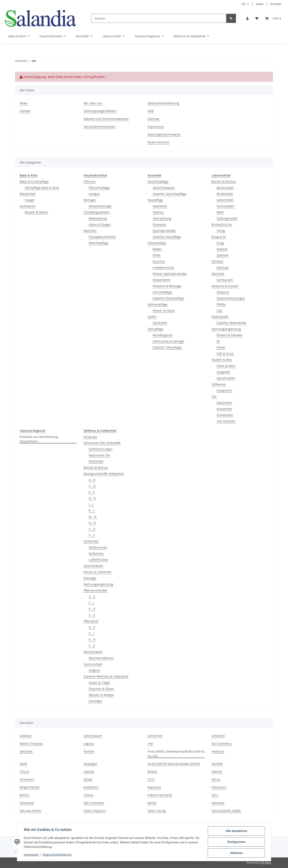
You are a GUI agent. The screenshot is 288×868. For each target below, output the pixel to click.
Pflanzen (90, 181)
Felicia (216, 779)
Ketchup (223, 267)
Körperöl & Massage (167, 286)
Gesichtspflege (158, 181)
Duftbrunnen (98, 547)
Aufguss (94, 670)
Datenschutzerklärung (57, 855)
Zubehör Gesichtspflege (170, 194)
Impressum (31, 855)
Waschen (90, 231)
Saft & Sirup (225, 353)
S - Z (92, 615)
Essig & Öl (219, 237)
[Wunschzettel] (257, 18)
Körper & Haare (164, 310)
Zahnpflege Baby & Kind (42, 188)
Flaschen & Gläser (101, 689)
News (260, 4)
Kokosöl (222, 249)
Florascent (219, 787)
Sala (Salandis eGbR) (226, 811)
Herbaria (218, 751)
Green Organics (95, 811)
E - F (92, 492)
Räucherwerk (93, 652)
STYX (151, 779)
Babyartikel (28, 194)
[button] (247, 18)
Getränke (218, 274)
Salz (219, 310)
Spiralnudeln (226, 378)
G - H (92, 498)
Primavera (27, 779)
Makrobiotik (220, 317)
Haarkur (158, 212)
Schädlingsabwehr (97, 212)
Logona (89, 744)
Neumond (27, 803)
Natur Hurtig (157, 811)
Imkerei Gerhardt (160, 795)
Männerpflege (158, 304)
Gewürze (223, 292)
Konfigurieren (236, 842)
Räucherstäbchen (101, 658)
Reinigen (90, 200)
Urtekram (218, 736)
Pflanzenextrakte (95, 590)
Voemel (217, 771)
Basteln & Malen (36, 212)
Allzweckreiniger (100, 206)
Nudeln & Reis (222, 360)
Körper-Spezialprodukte (170, 274)
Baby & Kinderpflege (34, 181)
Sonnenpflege (162, 292)
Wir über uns (93, 103)
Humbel (217, 764)
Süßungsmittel (227, 218)
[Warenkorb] (273, 18)
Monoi (152, 803)
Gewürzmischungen (231, 298)
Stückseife (160, 323)
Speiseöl (223, 255)
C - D (92, 486)
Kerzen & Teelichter (98, 572)
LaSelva (89, 771)
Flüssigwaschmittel (102, 237)
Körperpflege (157, 243)
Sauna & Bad (93, 664)
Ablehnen (236, 853)
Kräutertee (224, 409)
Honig (221, 231)
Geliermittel (225, 200)
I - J (91, 504)
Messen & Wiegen (101, 695)
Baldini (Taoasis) (31, 744)
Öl (218, 341)
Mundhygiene (163, 335)
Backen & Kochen (224, 181)
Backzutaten (225, 188)
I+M (150, 744)
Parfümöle (96, 461)
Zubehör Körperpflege (168, 298)
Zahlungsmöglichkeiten (100, 111)
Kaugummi (224, 390)
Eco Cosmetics (222, 744)
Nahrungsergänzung (226, 329)
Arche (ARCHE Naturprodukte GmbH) (174, 764)
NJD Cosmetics (94, 803)
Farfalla (89, 751)
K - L (92, 510)
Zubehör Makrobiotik (231, 323)
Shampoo (159, 224)
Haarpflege (155, 200)
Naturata (218, 803)
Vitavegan (91, 764)
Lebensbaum (93, 736)
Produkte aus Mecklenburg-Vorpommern (39, 439)
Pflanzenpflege (99, 188)
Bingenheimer (30, 787)
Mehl (220, 212)
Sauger (30, 200)
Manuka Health (30, 811)
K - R (92, 609)
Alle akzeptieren (236, 831)
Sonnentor (155, 736)
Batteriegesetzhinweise (164, 134)
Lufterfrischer (98, 560)
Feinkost (217, 261)
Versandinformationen (100, 127)
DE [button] (244, 4)
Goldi (23, 764)
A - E (92, 596)
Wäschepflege (99, 243)
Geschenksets (93, 566)
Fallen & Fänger (100, 224)
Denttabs (26, 751)
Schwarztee (225, 415)
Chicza (24, 771)
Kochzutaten (226, 206)
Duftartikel (91, 541)
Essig (220, 243)
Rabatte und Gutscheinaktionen (106, 119)
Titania (89, 795)
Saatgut (94, 194)
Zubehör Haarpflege (167, 237)
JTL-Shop (266, 863)
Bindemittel (225, 194)
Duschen (159, 261)
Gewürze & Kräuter (225, 286)
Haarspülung (162, 218)
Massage (90, 578)
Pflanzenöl (91, 621)
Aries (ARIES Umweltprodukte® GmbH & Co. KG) (176, 754)
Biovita (152, 771)
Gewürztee (224, 403)
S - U (92, 529)
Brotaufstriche (222, 224)
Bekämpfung (98, 218)
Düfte (157, 255)
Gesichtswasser (164, 188)
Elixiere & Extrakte (229, 335)
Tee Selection (226, 421)
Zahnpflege (156, 329)
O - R (92, 523)
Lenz (215, 795)
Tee (214, 397)
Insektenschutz (163, 267)
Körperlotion (162, 280)
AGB (151, 111)
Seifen (152, 317)
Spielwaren (28, 206)
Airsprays (90, 437)
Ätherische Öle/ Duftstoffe (102, 443)
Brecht (24, 795)
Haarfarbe (160, 206)
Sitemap (153, 119)
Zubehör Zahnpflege (167, 347)
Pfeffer (221, 304)
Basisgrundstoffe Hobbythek (104, 474)
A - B (92, 480)
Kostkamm (91, 787)
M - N (93, 517)
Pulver (221, 347)
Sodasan (26, 736)
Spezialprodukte (164, 231)
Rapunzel (154, 787)
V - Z (92, 535)
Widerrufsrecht (158, 142)
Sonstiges (96, 701)
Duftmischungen (101, 449)
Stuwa (88, 779)
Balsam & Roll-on (96, 467)
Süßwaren (219, 384)
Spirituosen (225, 280)
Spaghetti (223, 372)
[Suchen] (159, 18)
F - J (91, 603)
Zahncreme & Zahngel (168, 341)
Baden (157, 249)
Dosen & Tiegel (99, 683)
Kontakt (276, 4)
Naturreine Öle (99, 455)
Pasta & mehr (226, 366)
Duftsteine (96, 553)
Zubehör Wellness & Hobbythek (106, 676)
